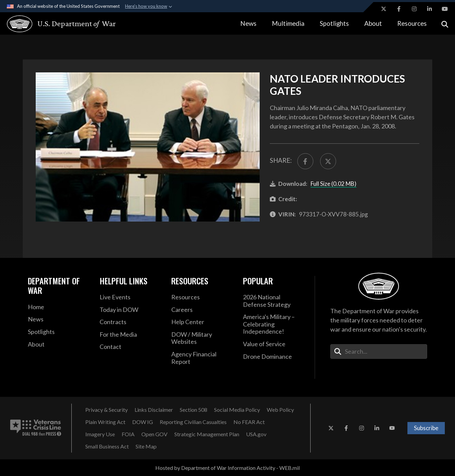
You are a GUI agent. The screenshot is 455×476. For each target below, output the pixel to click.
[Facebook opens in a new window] (399, 9)
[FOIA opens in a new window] (128, 434)
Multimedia (288, 23)
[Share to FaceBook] (305, 161)
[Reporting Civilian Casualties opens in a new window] (193, 422)
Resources (412, 23)
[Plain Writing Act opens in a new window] (105, 422)
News (248, 23)
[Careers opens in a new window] (202, 310)
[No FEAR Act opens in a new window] (249, 422)
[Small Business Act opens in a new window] (107, 446)
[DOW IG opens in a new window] (143, 422)
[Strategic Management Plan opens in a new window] (207, 434)
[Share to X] (328, 161)
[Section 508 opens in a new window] (194, 410)
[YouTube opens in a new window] (445, 9)
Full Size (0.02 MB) (334, 184)
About (373, 23)
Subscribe (426, 428)
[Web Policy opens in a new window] (280, 410)
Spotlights (334, 23)
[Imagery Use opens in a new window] (100, 434)
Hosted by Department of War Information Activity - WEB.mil (227, 468)
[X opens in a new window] (384, 9)
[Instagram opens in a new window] (414, 9)
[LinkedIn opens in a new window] (430, 9)
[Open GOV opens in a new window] (154, 434)
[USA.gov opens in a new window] (256, 434)
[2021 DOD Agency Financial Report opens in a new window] (202, 358)
